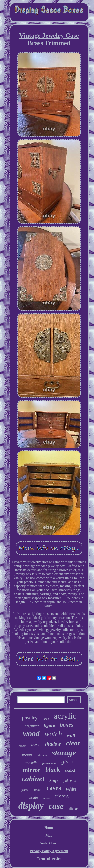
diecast (74, 809)
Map (49, 836)
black (53, 770)
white (71, 789)
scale (34, 797)
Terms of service (49, 859)
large (46, 719)
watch (53, 734)
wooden (22, 746)
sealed (70, 771)
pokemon (70, 781)
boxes (67, 725)
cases (54, 788)
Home (49, 828)
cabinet (33, 779)
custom (47, 798)
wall (71, 735)
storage (64, 753)
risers (62, 796)
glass (67, 762)
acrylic (65, 716)
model (37, 790)
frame (25, 790)
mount (27, 755)
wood (31, 733)
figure (49, 725)
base (35, 744)
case (56, 806)
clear (73, 743)
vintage (42, 755)
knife (54, 780)
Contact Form (49, 843)
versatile (31, 763)
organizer (32, 726)
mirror (32, 770)
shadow (53, 744)
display (31, 806)
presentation (49, 763)
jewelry (30, 718)
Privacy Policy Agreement (49, 851)
